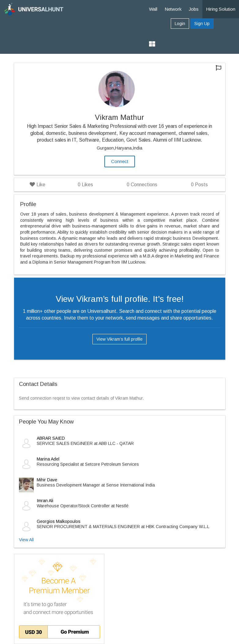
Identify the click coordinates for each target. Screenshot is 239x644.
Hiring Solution (221, 9)
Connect (120, 161)
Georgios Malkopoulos (59, 521)
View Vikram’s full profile (119, 339)
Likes (85, 185)
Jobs (194, 9)
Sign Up (202, 24)
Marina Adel (48, 459)
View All (26, 540)
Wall (153, 9)
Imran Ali (45, 501)
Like (37, 185)
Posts (199, 185)
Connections (142, 185)
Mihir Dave (47, 480)
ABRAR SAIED (51, 438)
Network (173, 9)
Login (180, 24)
